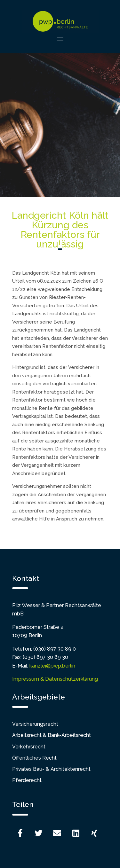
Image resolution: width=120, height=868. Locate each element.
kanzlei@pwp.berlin (52, 666)
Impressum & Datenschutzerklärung (55, 679)
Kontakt (26, 578)
